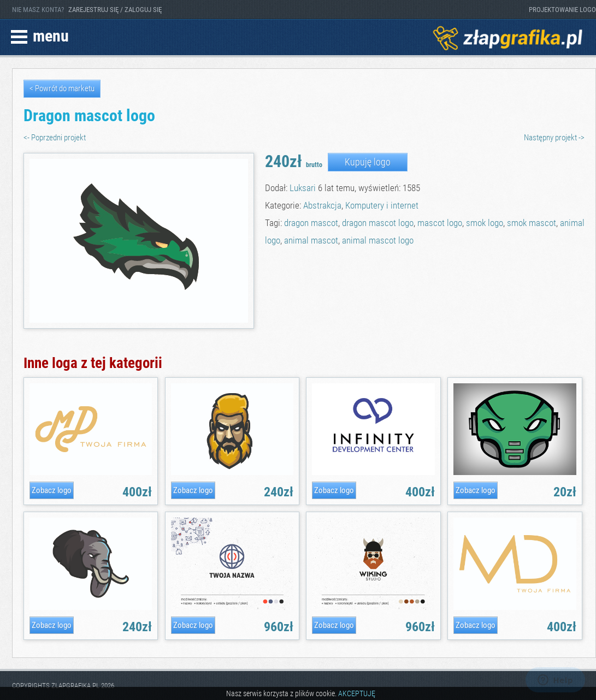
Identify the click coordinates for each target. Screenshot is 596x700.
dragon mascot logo (378, 223)
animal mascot (311, 240)
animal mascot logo (378, 240)
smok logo (485, 223)
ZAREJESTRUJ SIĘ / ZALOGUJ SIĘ (115, 10)
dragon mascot (311, 223)
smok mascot (532, 223)
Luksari (303, 188)
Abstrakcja (322, 205)
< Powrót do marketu (62, 88)
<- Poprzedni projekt (55, 138)
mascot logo (440, 223)
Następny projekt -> (554, 138)
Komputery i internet (382, 205)
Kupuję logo (368, 162)
